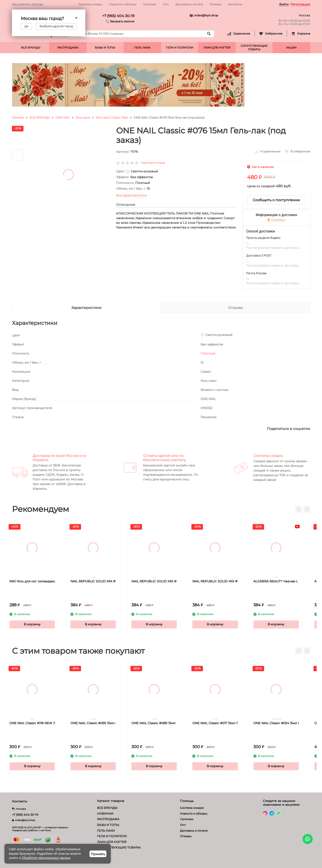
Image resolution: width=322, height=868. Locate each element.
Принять (98, 854)
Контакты (235, 4)
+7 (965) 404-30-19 (118, 16)
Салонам (150, 4)
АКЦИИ (291, 48)
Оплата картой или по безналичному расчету (164, 458)
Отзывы (215, 4)
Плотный (208, 353)
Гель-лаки (83, 117)
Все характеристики (132, 195)
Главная (18, 117)
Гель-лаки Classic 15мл (112, 117)
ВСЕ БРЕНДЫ (31, 48)
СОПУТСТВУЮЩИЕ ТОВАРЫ (254, 48)
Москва (37, 4)
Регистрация (301, 4)
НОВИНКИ (105, 813)
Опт (166, 4)
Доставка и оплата (189, 4)
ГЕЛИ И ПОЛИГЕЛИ (180, 48)
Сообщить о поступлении (276, 200)
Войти (284, 4)
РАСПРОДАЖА (68, 48)
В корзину (39, 624)
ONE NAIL (63, 117)
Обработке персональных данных (46, 858)
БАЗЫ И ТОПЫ (105, 48)
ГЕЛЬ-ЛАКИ (142, 48)
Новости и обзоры (123, 4)
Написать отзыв (153, 163)
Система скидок (90, 4)
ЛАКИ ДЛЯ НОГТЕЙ (217, 48)
